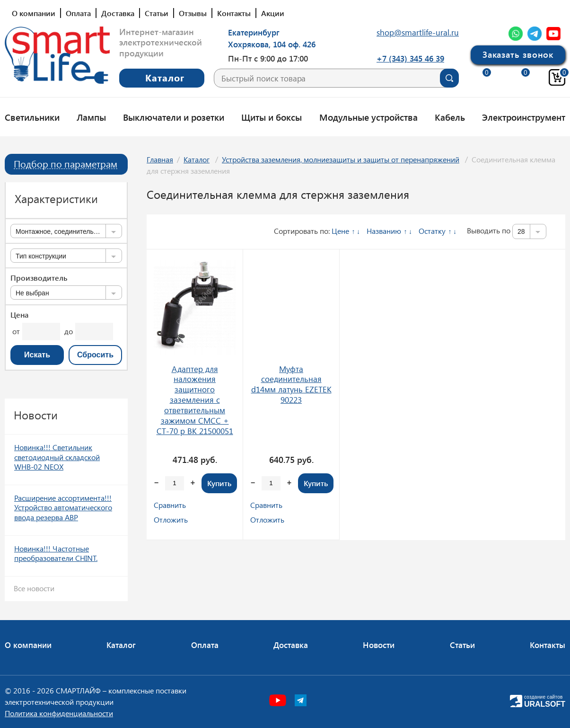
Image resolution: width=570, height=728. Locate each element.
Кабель (450, 117)
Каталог (197, 159)
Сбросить (95, 355)
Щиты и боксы (272, 117)
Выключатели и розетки (174, 117)
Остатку (432, 231)
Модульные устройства (368, 117)
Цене (340, 231)
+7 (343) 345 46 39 (410, 58)
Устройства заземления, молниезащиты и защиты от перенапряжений (341, 159)
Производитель (39, 278)
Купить (219, 483)
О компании (34, 13)
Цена (19, 315)
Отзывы (193, 13)
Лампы (91, 117)
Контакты (234, 13)
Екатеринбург (254, 32)
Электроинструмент (524, 117)
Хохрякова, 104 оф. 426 (272, 44)
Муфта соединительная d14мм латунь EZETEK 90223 (291, 384)
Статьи (157, 13)
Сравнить (170, 505)
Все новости (34, 588)
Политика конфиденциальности (59, 713)
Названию (384, 231)
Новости (379, 645)
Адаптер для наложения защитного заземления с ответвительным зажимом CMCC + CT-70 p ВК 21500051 (195, 400)
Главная (160, 159)
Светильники (32, 117)
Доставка (118, 13)
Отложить (171, 519)
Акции (273, 13)
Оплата (78, 13)
